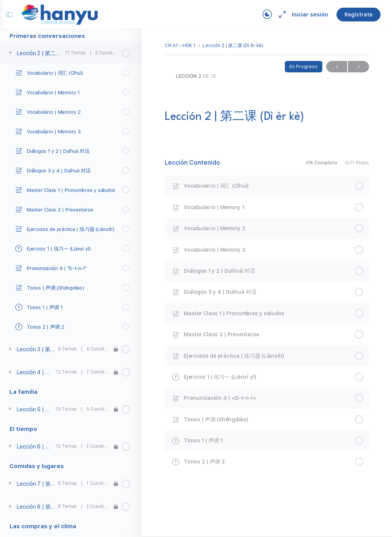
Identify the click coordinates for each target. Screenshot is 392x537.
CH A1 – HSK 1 (180, 46)
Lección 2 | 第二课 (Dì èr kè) (233, 46)
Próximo (359, 67)
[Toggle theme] (263, 15)
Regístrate (355, 15)
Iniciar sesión (306, 15)
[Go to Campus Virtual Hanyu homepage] (64, 14)
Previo (337, 67)
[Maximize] (277, 15)
